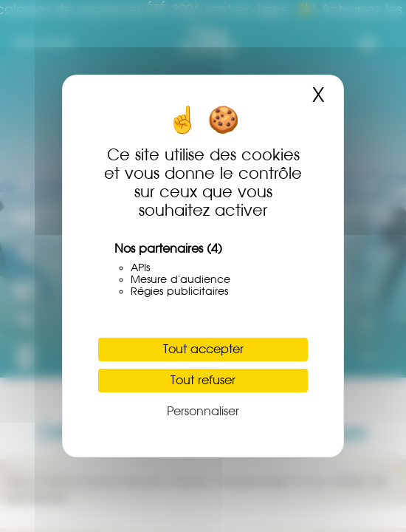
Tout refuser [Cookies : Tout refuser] (203, 380)
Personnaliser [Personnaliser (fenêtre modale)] (203, 411)
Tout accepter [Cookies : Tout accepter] (203, 349)
